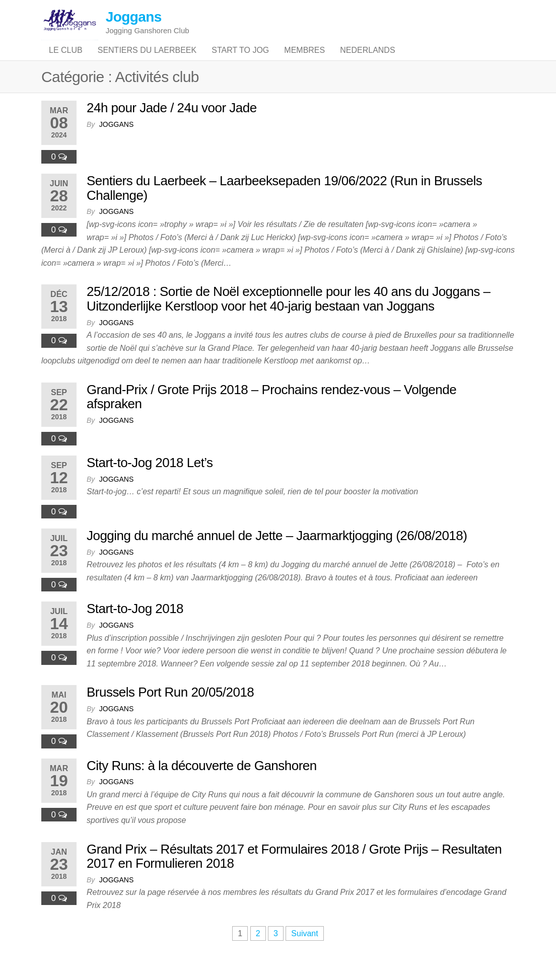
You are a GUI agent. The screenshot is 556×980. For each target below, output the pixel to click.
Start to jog (240, 60)
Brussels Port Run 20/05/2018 (170, 712)
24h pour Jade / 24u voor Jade (172, 128)
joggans (116, 144)
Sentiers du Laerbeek (147, 60)
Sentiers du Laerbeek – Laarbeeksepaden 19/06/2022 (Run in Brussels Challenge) (284, 208)
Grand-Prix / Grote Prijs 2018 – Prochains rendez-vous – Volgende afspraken (271, 417)
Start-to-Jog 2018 (135, 629)
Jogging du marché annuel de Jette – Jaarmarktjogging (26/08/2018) (277, 556)
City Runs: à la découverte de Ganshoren (202, 786)
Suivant (304, 954)
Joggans (134, 17)
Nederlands (367, 60)
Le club (66, 60)
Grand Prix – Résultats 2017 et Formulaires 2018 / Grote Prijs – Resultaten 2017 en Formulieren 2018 (294, 877)
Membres (304, 60)
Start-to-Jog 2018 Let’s (150, 483)
